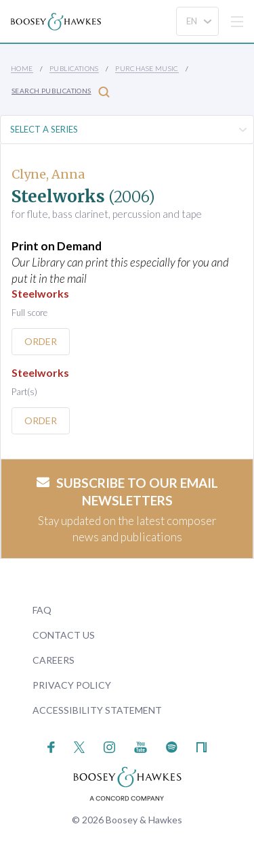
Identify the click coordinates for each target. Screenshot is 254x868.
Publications (74, 68)
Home (22, 68)
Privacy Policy (72, 685)
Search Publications (61, 92)
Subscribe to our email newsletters (127, 492)
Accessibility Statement (97, 710)
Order (41, 341)
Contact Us (64, 635)
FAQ (42, 610)
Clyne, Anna (48, 174)
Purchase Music (147, 68)
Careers (54, 660)
